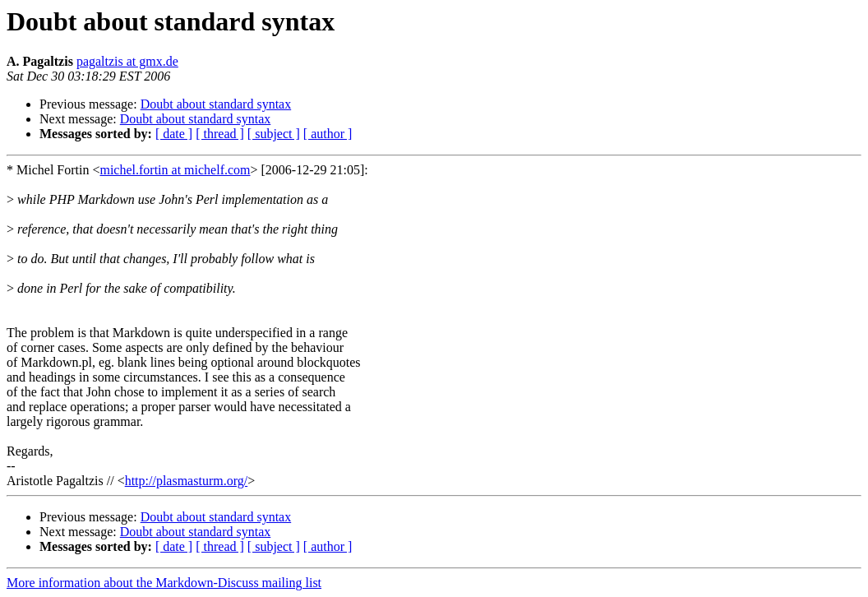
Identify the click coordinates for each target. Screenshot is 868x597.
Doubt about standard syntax (216, 104)
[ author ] (328, 134)
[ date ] (174, 134)
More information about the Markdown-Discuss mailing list (164, 583)
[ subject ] (274, 134)
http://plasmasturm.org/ (186, 481)
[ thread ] (220, 134)
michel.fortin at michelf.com (175, 170)
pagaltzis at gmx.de (127, 61)
